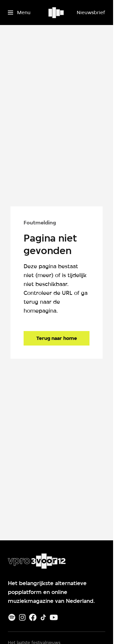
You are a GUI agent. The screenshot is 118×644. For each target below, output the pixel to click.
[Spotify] (12, 617)
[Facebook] (33, 617)
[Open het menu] (19, 13)
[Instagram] (22, 617)
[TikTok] (43, 617)
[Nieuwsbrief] (91, 13)
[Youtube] (54, 617)
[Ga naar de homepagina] (57, 338)
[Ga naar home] (57, 13)
